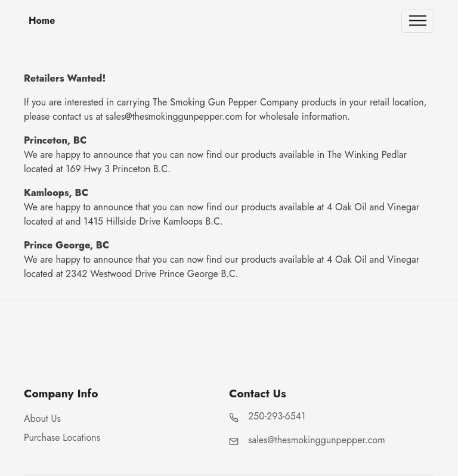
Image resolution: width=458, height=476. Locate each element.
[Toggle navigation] (418, 21)
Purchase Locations (62, 438)
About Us (42, 419)
